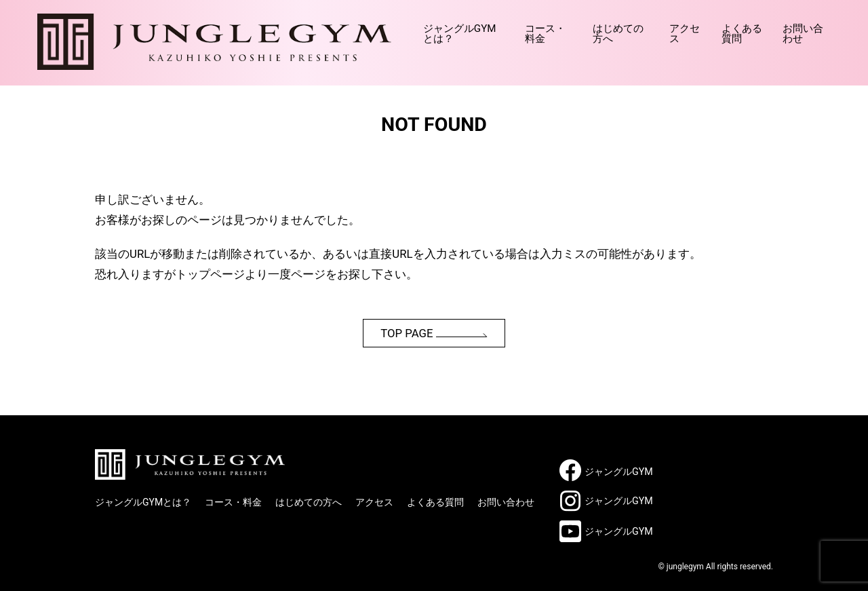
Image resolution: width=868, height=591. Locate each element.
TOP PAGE (434, 333)
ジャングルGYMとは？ (389, 28)
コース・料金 (492, 28)
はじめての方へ (578, 28)
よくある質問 (726, 28)
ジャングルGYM (619, 472)
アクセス (654, 28)
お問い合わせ (800, 28)
